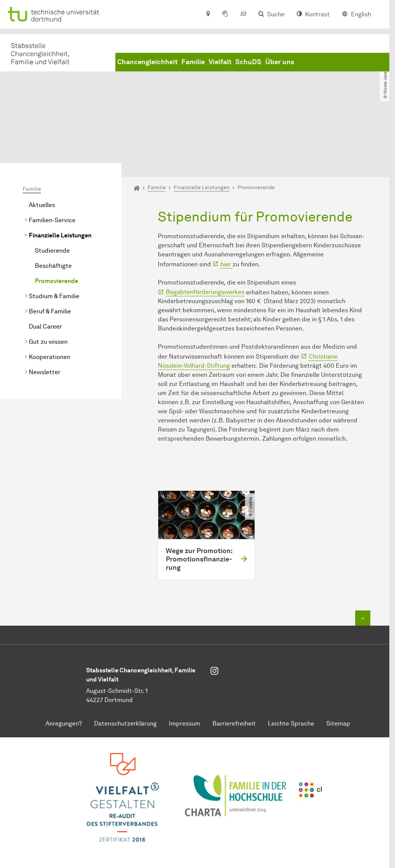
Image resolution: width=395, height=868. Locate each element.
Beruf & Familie (50, 249)
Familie (193, 62)
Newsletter (45, 310)
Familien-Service (52, 158)
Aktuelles (42, 143)
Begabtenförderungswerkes (205, 230)
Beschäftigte (53, 204)
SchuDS (248, 62)
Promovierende (57, 219)
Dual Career (45, 265)
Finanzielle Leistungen (60, 173)
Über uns (280, 62)
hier (227, 202)
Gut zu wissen (48, 280)
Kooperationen (50, 295)
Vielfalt (220, 62)
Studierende (52, 189)
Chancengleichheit (147, 62)
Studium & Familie (54, 234)
